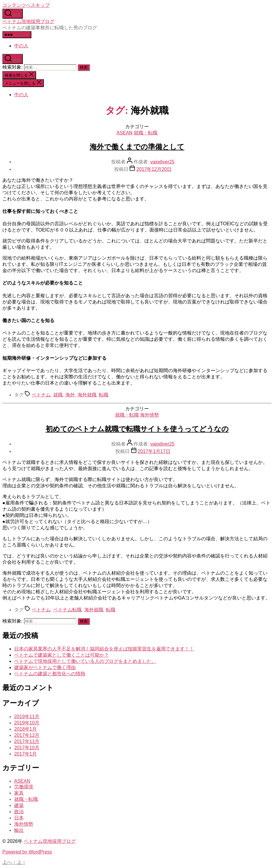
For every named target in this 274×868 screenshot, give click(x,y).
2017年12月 (27, 735)
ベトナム (41, 395)
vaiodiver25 (162, 162)
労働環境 (24, 787)
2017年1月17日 (154, 451)
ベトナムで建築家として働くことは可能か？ (62, 655)
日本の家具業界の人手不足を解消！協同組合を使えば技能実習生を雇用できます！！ (104, 649)
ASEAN (125, 133)
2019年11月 (27, 717)
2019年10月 (27, 723)
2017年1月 (26, 754)
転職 (104, 395)
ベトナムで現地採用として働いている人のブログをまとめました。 (85, 661)
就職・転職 (146, 133)
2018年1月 (26, 729)
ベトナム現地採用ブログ (28, 21)
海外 (70, 395)
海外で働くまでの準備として (137, 147)
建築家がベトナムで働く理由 (45, 667)
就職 (58, 395)
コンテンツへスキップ (26, 5)
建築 (19, 805)
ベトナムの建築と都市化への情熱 (50, 674)
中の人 (21, 46)
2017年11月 (27, 741)
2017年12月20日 (154, 169)
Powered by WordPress (27, 852)
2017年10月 (27, 748)
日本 (19, 818)
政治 (19, 812)
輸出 (19, 830)
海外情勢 (149, 415)
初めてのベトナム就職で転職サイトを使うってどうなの (137, 429)
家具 (19, 793)
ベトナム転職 (67, 610)
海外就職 (87, 395)
